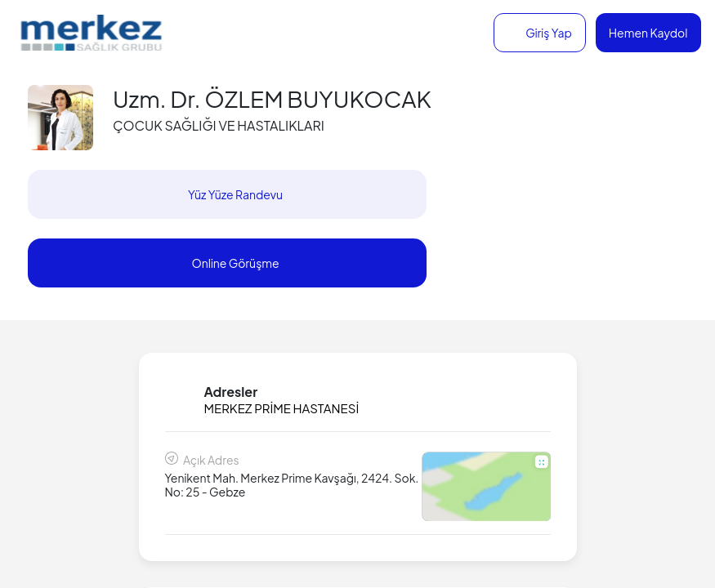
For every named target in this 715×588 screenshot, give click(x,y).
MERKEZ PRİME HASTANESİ (282, 408)
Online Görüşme (235, 263)
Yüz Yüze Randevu (235, 194)
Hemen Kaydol (648, 33)
